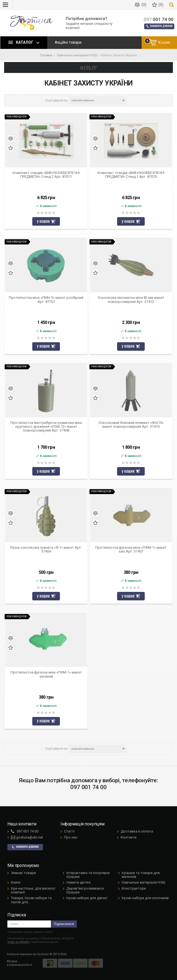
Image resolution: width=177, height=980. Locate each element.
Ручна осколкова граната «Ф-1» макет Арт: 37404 (46, 550)
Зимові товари (23, 873)
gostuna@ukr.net (27, 837)
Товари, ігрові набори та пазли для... (31, 900)
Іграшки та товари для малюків (141, 875)
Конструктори (134, 888)
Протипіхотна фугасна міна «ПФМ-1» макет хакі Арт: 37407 (131, 550)
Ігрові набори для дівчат (87, 898)
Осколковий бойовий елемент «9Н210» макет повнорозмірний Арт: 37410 (131, 425)
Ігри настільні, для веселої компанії (33, 890)
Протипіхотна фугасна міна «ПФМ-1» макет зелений (46, 674)
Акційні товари (68, 42)
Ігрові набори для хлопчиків (145, 898)
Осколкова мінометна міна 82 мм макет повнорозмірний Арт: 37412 (131, 300)
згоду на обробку (19, 942)
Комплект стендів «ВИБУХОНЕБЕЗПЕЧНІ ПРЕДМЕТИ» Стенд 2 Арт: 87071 (46, 175)
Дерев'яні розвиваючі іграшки (85, 890)
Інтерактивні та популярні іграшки (88, 875)
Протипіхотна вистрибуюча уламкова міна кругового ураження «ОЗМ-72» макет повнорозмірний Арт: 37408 (46, 427)
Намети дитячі (79, 882)
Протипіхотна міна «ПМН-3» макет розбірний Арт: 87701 (46, 300)
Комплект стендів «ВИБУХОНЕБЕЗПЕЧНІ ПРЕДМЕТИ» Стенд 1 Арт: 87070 (131, 175)
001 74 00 (159, 20)
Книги (16, 882)
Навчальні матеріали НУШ (143, 882)
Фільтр (89, 67)
